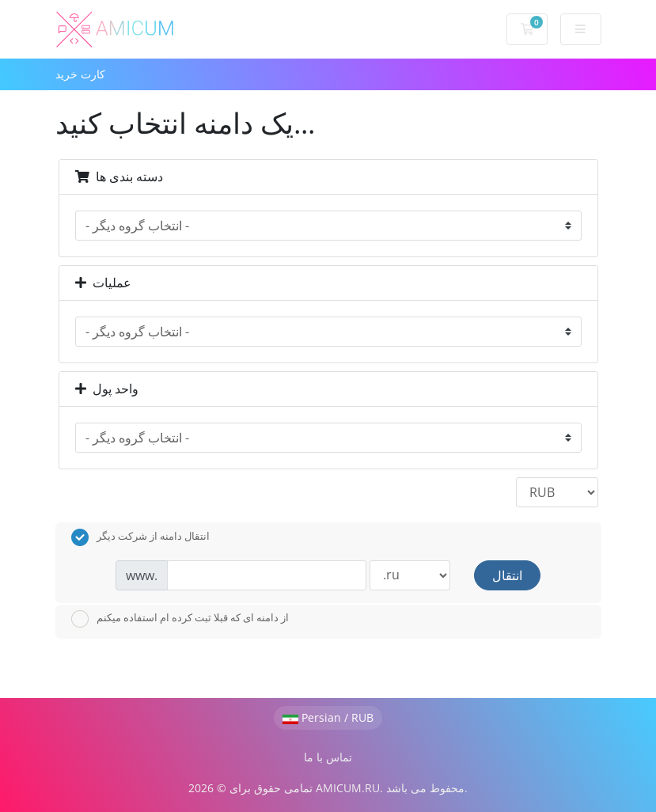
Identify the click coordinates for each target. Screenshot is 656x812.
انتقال (507, 575)
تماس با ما (328, 757)
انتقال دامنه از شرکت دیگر (140, 537)
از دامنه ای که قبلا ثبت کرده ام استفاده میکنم (180, 619)
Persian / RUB (328, 717)
